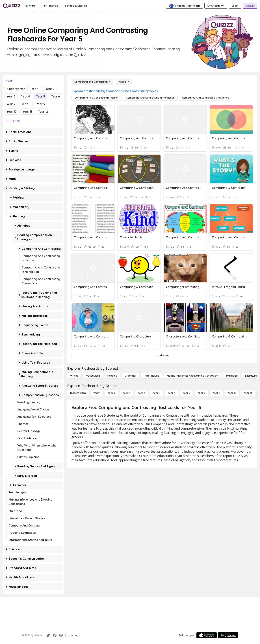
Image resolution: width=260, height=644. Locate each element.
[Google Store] (228, 635)
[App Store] (207, 635)
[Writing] (74, 376)
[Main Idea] (232, 376)
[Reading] (112, 376)
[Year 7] (187, 393)
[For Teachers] (50, 6)
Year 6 (55, 96)
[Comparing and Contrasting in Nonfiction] (150, 98)
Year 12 (43, 112)
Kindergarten (16, 89)
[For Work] (30, 6)
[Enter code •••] (216, 6)
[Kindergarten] (78, 393)
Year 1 (35, 89)
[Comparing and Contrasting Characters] (206, 98)
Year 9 (41, 104)
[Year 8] (202, 393)
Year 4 (26, 96)
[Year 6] (172, 393)
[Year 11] (248, 393)
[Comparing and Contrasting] (92, 82)
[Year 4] (142, 393)
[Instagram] (61, 635)
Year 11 (27, 112)
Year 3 (11, 96)
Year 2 (50, 89)
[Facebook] (55, 635)
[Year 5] (124, 82)
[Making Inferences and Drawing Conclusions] (193, 376)
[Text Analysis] (152, 376)
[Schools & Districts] (76, 6)
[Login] (235, 6)
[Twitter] (48, 635)
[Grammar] (131, 376)
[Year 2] (112, 393)
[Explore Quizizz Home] (12, 6)
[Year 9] (217, 393)
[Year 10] (232, 393)
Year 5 (41, 96)
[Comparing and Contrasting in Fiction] (97, 98)
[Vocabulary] (93, 376)
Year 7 (11, 104)
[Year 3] (127, 393)
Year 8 (26, 104)
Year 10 (12, 112)
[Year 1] (97, 393)
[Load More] (162, 356)
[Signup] (250, 6)
